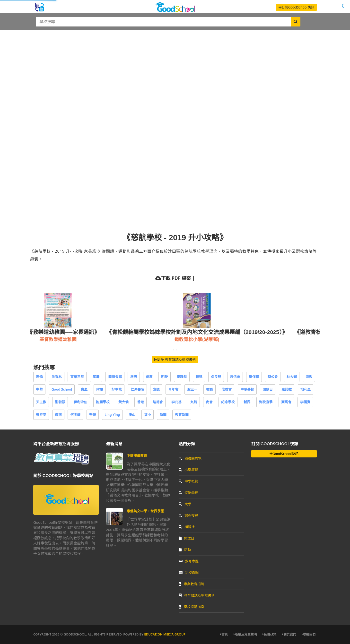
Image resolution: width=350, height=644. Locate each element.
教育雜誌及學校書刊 (197, 595)
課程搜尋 (188, 515)
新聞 (163, 415)
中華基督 (247, 389)
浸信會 (235, 377)
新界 (247, 402)
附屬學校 (103, 402)
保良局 (216, 377)
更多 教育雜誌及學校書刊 (175, 359)
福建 (199, 377)
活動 (185, 550)
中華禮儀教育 (137, 456)
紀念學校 (228, 402)
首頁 (224, 634)
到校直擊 (266, 402)
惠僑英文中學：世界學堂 (145, 511)
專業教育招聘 (191, 584)
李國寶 (305, 402)
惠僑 (39, 377)
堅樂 (93, 415)
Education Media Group (165, 634)
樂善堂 (41, 415)
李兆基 (176, 402)
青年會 (173, 389)
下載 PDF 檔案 (176, 278)
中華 (39, 389)
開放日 (268, 389)
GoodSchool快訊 (284, 454)
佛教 (149, 377)
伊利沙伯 (80, 402)
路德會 (158, 402)
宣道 (156, 389)
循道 (210, 389)
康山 (132, 415)
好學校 (117, 389)
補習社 (187, 527)
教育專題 (189, 561)
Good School (62, 389)
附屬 (100, 389)
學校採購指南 (191, 607)
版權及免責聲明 (245, 634)
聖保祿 (254, 377)
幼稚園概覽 (190, 458)
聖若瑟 (60, 402)
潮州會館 (115, 377)
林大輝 (292, 377)
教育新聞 (182, 415)
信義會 (227, 389)
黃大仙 (123, 402)
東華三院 (77, 377)
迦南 (58, 415)
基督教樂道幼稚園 (72, 339)
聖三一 (192, 389)
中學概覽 (188, 481)
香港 (140, 402)
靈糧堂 (182, 377)
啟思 (134, 377)
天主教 (41, 402)
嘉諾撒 (287, 389)
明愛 (165, 377)
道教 (309, 377)
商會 (209, 402)
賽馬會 (286, 402)
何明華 (75, 415)
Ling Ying (112, 415)
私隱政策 (269, 634)
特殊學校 (188, 493)
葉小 (148, 415)
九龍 (194, 402)
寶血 (84, 389)
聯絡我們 (309, 634)
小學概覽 (188, 470)
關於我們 (289, 634)
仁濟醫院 (137, 389)
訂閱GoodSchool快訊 (296, 7)
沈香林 (57, 377)
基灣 (96, 377)
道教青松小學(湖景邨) (210, 339)
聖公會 (273, 377)
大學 (185, 504)
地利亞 (306, 389)
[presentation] (173, 349)
